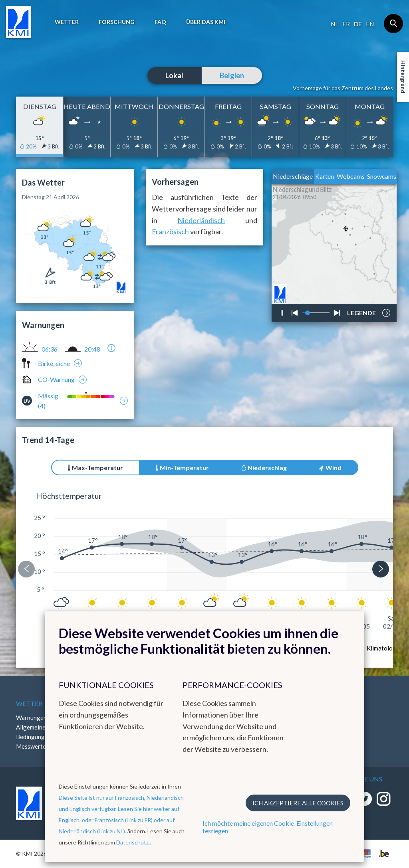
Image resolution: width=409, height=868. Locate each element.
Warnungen (31, 718)
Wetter (67, 22)
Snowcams (382, 176)
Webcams (351, 176)
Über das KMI (206, 22)
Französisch (170, 231)
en (370, 24)
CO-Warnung (56, 379)
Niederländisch (201, 220)
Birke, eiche (54, 363)
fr (346, 24)
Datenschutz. (133, 842)
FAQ (160, 22)
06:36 (50, 349)
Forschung (117, 22)
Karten (325, 176)
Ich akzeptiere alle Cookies (298, 803)
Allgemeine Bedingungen (34, 732)
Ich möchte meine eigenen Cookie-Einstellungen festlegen (268, 827)
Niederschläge (293, 176)
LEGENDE (361, 311)
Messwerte (31, 746)
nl (335, 24)
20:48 (92, 349)
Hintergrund (403, 77)
